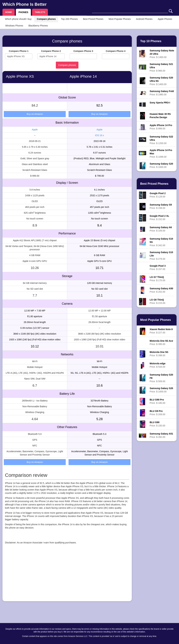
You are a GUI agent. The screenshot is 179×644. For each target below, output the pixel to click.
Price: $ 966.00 (161, 67)
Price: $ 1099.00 (161, 153)
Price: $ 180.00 (157, 401)
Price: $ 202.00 (161, 290)
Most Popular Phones (120, 19)
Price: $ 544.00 (158, 365)
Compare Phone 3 (83, 51)
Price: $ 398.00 (159, 354)
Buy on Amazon (35, 114)
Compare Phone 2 (51, 51)
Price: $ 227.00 (161, 331)
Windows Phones (14, 26)
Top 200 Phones (69, 19)
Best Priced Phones (93, 19)
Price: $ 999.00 (161, 127)
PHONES (23, 12)
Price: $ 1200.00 (161, 140)
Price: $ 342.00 (161, 242)
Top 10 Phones (151, 41)
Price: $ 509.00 (161, 378)
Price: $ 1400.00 (161, 81)
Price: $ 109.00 (161, 229)
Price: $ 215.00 (157, 301)
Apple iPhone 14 (83, 76)
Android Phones (144, 19)
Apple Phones (165, 19)
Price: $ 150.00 (157, 424)
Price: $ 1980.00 (162, 93)
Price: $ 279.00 (161, 256)
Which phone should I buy (18, 19)
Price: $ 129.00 (158, 195)
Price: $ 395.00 (161, 342)
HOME (9, 12)
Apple (35, 130)
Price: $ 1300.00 (162, 54)
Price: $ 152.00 (159, 218)
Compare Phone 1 (19, 51)
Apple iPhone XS (20, 76)
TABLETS (40, 12)
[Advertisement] (67, 576)
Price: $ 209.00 (157, 413)
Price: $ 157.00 (158, 267)
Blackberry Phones (38, 26)
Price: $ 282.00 (161, 435)
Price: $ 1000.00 (161, 165)
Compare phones (46, 19)
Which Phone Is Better (25, 4)
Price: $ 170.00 (157, 279)
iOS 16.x (100, 135)
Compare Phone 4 (116, 51)
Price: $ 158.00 (161, 206)
